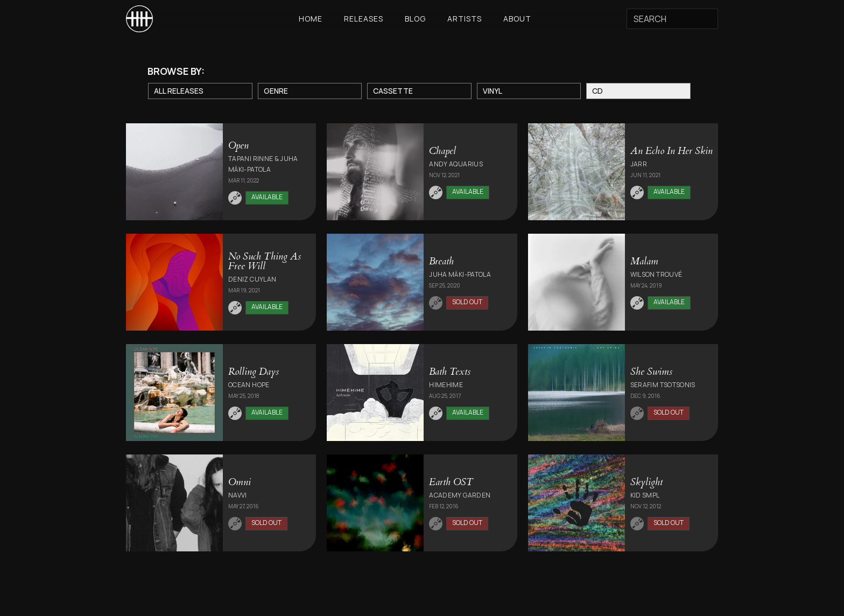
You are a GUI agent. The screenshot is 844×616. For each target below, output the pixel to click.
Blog (415, 19)
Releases (364, 19)
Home (311, 19)
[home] (139, 19)
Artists (465, 19)
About (517, 19)
